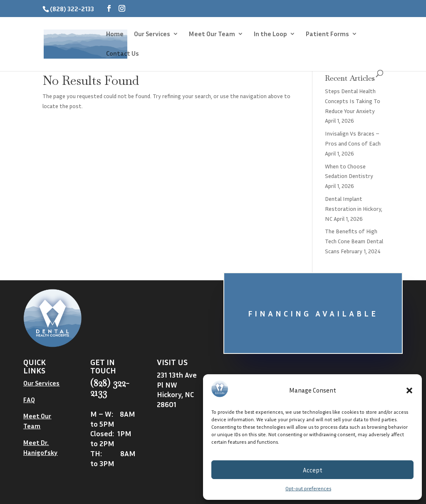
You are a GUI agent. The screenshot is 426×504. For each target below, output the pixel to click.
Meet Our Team (212, 34)
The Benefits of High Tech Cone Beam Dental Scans (354, 241)
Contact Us (123, 54)
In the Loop (270, 34)
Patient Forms (327, 34)
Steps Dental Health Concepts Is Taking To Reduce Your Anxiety (353, 101)
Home (115, 34)
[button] (409, 390)
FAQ (29, 400)
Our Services (152, 34)
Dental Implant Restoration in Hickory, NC (354, 209)
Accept (313, 470)
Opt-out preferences (308, 488)
